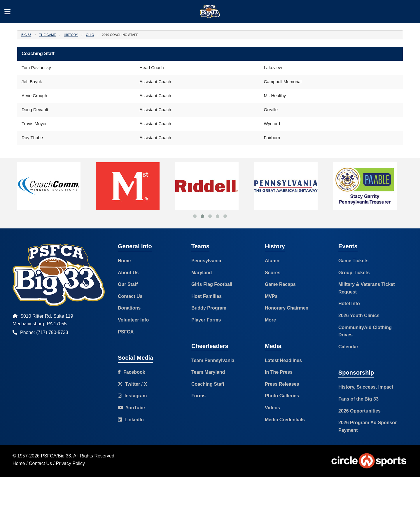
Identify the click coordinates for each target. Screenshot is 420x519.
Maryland (202, 273)
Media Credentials (285, 420)
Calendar (348, 347)
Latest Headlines (283, 360)
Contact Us (130, 296)
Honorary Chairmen (287, 308)
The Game (47, 35)
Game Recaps (280, 284)
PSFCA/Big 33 (56, 456)
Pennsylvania (206, 261)
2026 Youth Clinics (359, 316)
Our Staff (128, 284)
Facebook (132, 372)
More (270, 320)
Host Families (206, 296)
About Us (128, 273)
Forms (198, 396)
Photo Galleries (282, 396)
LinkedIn (131, 420)
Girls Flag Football (212, 284)
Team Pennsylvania (213, 360)
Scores (273, 273)
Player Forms (206, 320)
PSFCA (126, 332)
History (71, 35)
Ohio (90, 35)
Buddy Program (209, 308)
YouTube (131, 408)
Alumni (273, 261)
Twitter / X (132, 384)
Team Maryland (208, 372)
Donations (129, 308)
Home (124, 261)
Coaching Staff (208, 384)
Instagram (132, 396)
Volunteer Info (133, 320)
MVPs (271, 296)
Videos (272, 408)
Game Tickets (353, 261)
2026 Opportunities (359, 411)
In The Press (279, 372)
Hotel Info (349, 304)
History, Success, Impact (366, 387)
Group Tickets (354, 273)
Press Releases (282, 384)
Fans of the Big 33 (358, 399)
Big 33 (26, 35)
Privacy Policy (71, 463)
